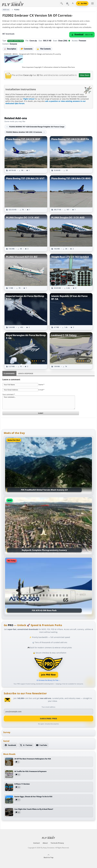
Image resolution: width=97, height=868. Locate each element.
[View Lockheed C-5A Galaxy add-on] (71, 351)
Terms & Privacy (57, 843)
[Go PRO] (82, 3)
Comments (27, 49)
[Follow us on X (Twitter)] (26, 745)
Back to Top (48, 856)
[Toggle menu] (92, 3)
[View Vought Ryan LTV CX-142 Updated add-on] (71, 272)
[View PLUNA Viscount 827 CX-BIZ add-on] (26, 272)
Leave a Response (26, 373)
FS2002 (17, 10)
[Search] (62, 3)
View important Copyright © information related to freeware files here (48, 67)
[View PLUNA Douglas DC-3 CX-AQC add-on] (26, 233)
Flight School (29, 99)
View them (84, 75)
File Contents (44, 49)
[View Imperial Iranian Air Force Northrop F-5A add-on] (26, 312)
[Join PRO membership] (49, 667)
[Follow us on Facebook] (10, 745)
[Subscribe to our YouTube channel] (42, 745)
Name (41, 385)
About (45, 843)
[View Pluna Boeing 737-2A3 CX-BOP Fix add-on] (71, 155)
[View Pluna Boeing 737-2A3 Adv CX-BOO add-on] (71, 194)
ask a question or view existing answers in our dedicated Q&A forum (46, 102)
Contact (37, 843)
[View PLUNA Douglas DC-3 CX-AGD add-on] (71, 233)
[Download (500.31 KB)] (82, 35)
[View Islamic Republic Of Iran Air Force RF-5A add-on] (71, 312)
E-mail (41, 390)
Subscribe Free (49, 719)
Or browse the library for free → (48, 680)
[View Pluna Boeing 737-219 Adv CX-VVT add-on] (26, 194)
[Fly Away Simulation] (13, 3)
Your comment (9, 394)
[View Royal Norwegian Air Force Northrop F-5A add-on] (26, 351)
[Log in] (73, 3)
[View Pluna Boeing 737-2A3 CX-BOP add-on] (26, 155)
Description (10, 49)
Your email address (48, 707)
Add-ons (6, 10)
